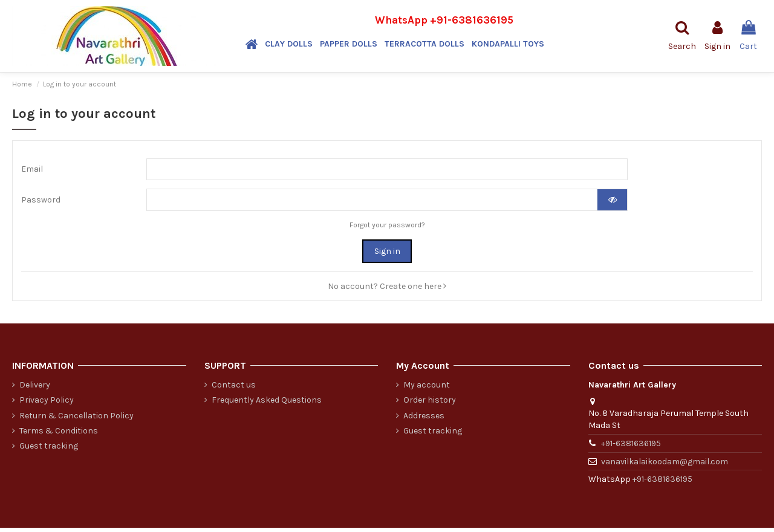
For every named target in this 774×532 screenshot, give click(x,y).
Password (41, 203)
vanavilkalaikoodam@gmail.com (665, 465)
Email (32, 170)
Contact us (234, 389)
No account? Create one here (387, 290)
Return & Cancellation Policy (76, 419)
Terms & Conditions (59, 434)
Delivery (35, 389)
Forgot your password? (387, 229)
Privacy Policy (47, 404)
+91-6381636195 (472, 20)
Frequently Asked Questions (267, 404)
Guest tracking (49, 449)
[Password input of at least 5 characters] (372, 203)
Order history (430, 404)
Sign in (387, 255)
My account (427, 389)
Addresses (424, 419)
